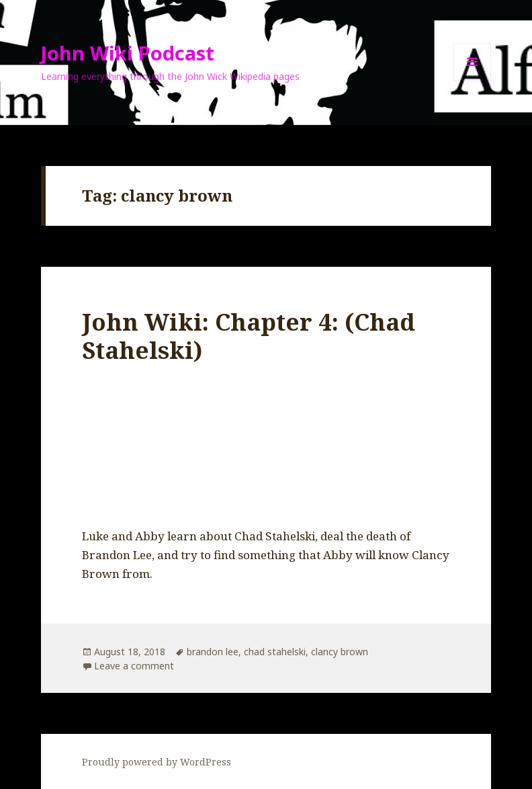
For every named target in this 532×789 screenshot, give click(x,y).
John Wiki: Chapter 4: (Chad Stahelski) (249, 336)
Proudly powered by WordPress (157, 762)
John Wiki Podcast (128, 53)
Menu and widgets (473, 80)
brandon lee (213, 652)
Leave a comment (134, 666)
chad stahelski (275, 652)
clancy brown (340, 652)
